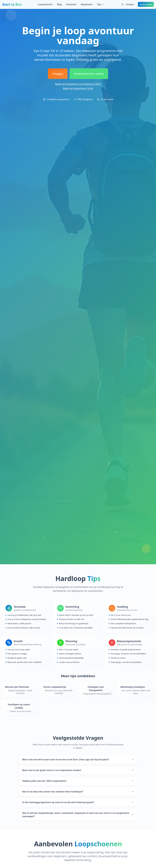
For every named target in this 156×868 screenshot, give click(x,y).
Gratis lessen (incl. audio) (89, 74)
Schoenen (71, 4)
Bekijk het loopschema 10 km (78, 88)
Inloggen (128, 4)
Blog (59, 4)
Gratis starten (146, 4)
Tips (100, 4)
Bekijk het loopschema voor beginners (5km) (78, 84)
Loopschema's (45, 4)
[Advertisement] (78, 17)
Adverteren (87, 4)
